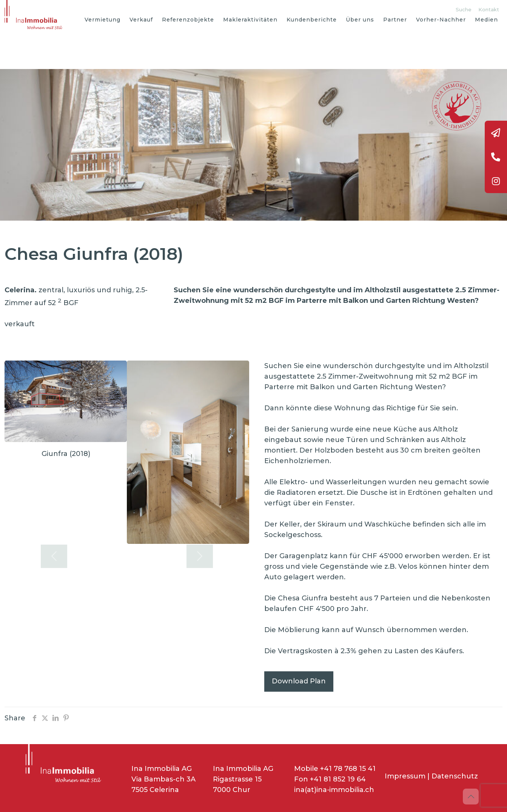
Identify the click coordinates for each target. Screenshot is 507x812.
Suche (464, 9)
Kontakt (489, 9)
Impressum (405, 776)
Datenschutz (455, 776)
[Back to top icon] (471, 797)
